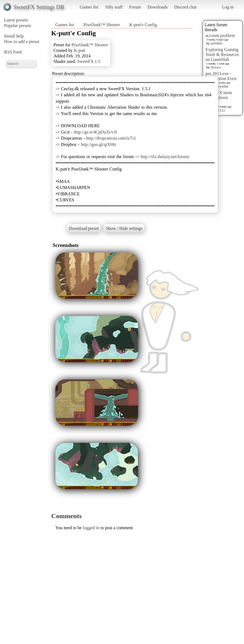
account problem (220, 35)
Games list (89, 7)
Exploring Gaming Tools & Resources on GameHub (222, 54)
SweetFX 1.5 (89, 61)
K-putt (80, 50)
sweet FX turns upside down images (219, 98)
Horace (216, 67)
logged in (91, 528)
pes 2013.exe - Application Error (221, 76)
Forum (135, 7)
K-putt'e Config (143, 25)
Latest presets (16, 20)
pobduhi (217, 43)
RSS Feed (13, 52)
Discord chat (185, 7)
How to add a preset (22, 42)
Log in (228, 7)
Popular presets (18, 26)
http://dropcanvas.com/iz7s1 (111, 138)
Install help (14, 36)
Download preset (84, 228)
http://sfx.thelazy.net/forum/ (165, 157)
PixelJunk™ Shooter (102, 25)
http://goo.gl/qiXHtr (99, 144)
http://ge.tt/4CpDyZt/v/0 (95, 132)
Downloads (157, 7)
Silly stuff (114, 7)
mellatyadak (219, 86)
